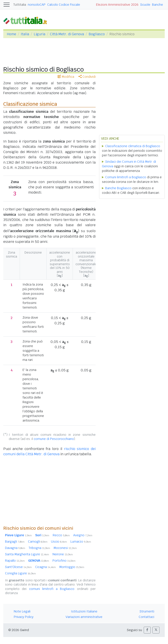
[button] (147, 630)
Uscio (59, 542)
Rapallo (15, 561)
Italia (25, 34)
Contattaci (146, 617)
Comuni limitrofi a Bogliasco (126, 177)
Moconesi (65, 548)
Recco (61, 535)
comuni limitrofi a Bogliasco (52, 589)
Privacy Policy (24, 617)
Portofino (64, 561)
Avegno (83, 535)
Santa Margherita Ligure (27, 554)
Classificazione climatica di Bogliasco (133, 146)
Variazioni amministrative (84, 617)
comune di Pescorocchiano (54, 439)
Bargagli (15, 542)
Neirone (63, 554)
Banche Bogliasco (118, 188)
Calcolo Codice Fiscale (64, 5)
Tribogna (39, 548)
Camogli (38, 542)
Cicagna (45, 567)
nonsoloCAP (37, 5)
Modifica (66, 77)
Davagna (15, 548)
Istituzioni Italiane (84, 611)
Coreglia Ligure (20, 573)
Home (11, 34)
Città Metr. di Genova (67, 34)
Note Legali (22, 611)
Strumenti (147, 611)
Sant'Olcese (18, 567)
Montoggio (72, 567)
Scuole (145, 5)
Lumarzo (81, 542)
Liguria (39, 34)
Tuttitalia (20, 5)
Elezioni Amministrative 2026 (117, 5)
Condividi (87, 77)
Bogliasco (97, 34)
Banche (157, 5)
